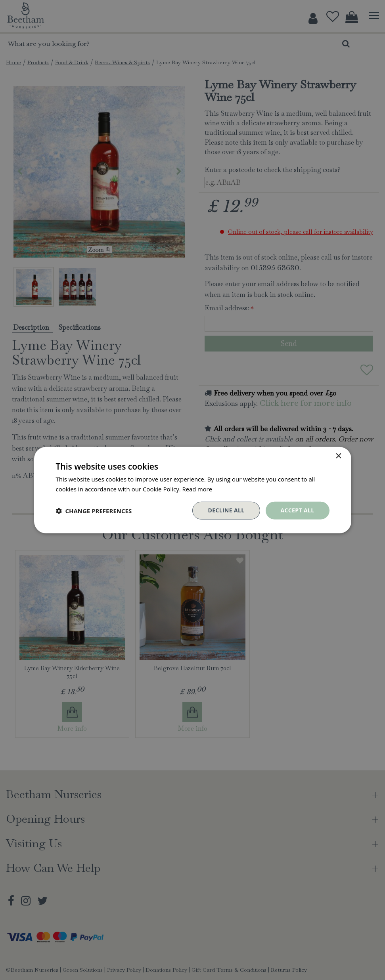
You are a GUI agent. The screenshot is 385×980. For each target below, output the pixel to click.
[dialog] (192, 490)
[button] (94, 510)
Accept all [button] (297, 510)
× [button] (338, 456)
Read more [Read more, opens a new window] (198, 489)
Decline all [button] (226, 510)
